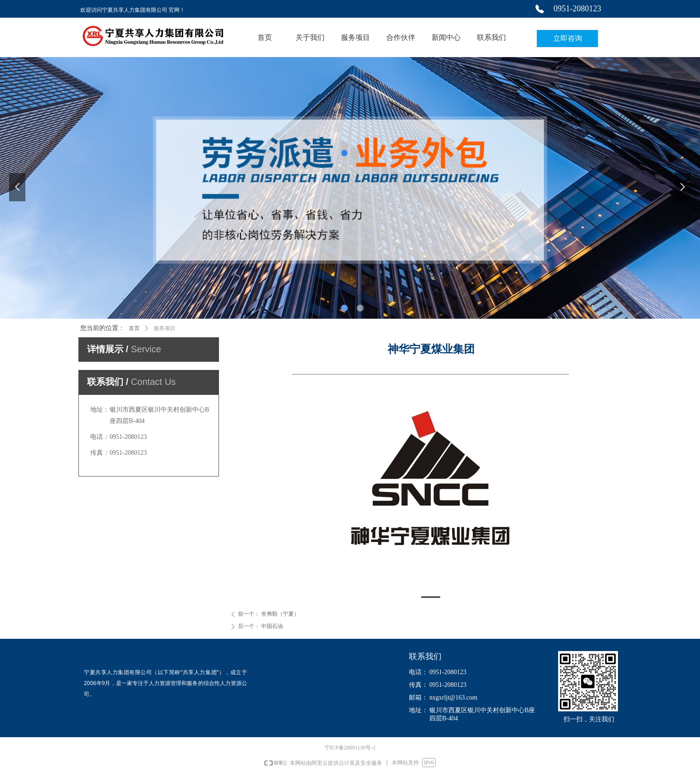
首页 (134, 328)
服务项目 (165, 328)
